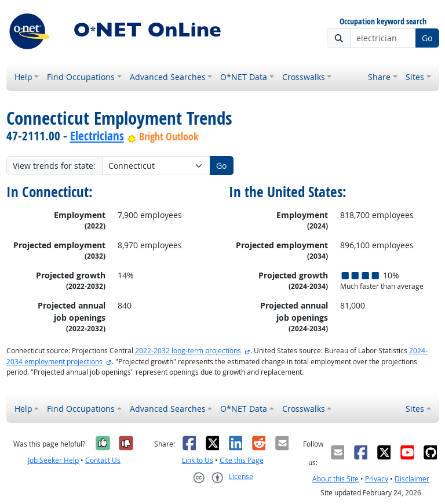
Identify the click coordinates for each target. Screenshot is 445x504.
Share (379, 77)
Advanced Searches (168, 77)
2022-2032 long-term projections (188, 351)
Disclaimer (412, 479)
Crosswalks (304, 77)
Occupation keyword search (383, 22)
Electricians (97, 136)
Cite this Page (242, 460)
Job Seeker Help (53, 460)
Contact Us (103, 460)
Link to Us (198, 460)
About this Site (335, 479)
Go (427, 38)
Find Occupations (81, 77)
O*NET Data (244, 77)
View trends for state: (54, 166)
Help (23, 77)
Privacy (377, 479)
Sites (415, 77)
